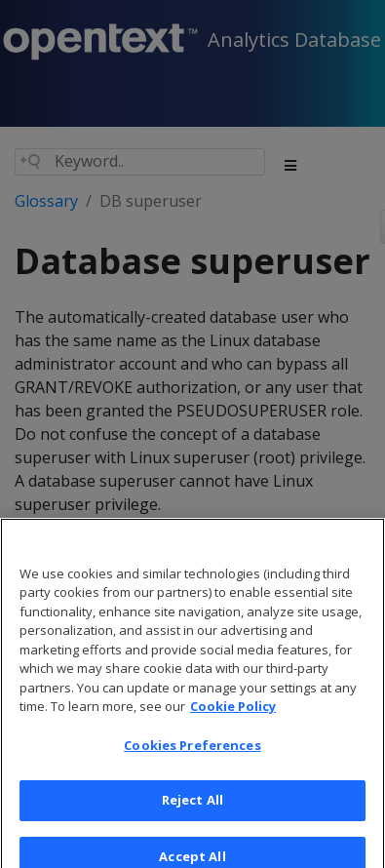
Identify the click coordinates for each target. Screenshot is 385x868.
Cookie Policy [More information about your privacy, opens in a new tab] (233, 717)
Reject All (192, 810)
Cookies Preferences (192, 756)
